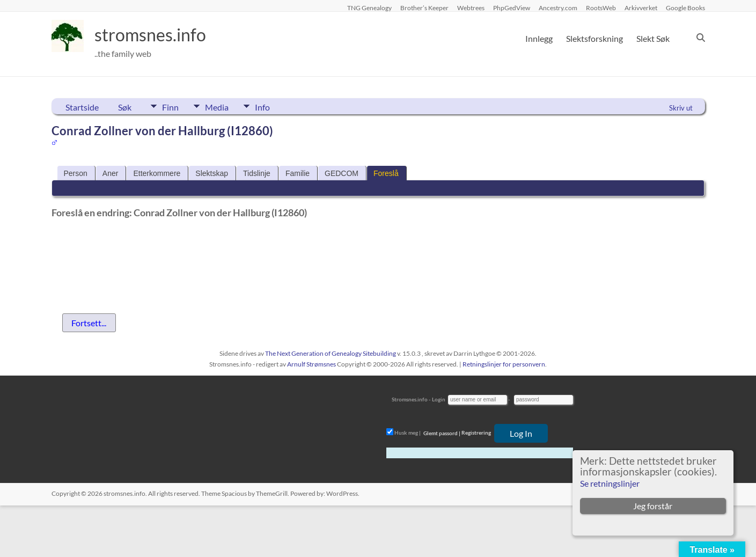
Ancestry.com (558, 8)
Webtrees (471, 8)
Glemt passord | (442, 433)
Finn (170, 106)
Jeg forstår (653, 506)
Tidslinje (257, 173)
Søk (125, 107)
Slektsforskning (594, 38)
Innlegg (539, 38)
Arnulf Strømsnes (311, 364)
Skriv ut (681, 108)
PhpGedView (512, 8)
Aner (111, 173)
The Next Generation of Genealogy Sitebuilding (331, 353)
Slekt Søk (653, 38)
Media (223, 106)
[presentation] (133, 250)
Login (439, 399)
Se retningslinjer (610, 483)
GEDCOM (342, 173)
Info (274, 106)
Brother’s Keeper (424, 8)
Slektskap (212, 173)
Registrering (476, 433)
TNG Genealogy (369, 8)
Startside (82, 107)
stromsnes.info (157, 35)
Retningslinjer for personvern (504, 364)
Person (76, 173)
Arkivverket (641, 8)
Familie (298, 173)
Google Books (685, 8)
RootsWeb (601, 8)
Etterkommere (157, 173)
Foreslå (386, 173)
